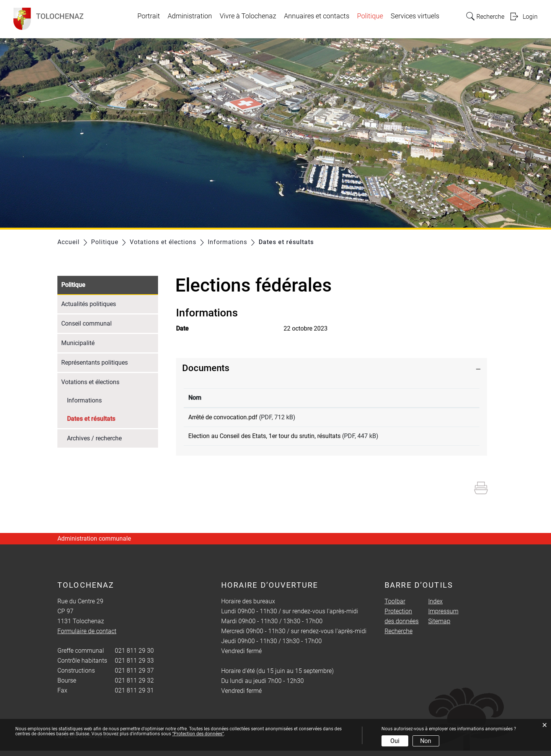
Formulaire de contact (87, 636)
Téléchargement (448, 419)
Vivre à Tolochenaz (248, 16)
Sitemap (439, 626)
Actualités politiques (89, 304)
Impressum (443, 617)
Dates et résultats (109, 418)
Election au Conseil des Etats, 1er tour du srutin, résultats (264, 439)
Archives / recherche (94, 438)
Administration (190, 16)
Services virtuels (415, 16)
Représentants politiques (95, 363)
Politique (370, 16)
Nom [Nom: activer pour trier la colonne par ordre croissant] (195, 398)
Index (435, 607)
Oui (395, 741)
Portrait (149, 16)
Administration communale (94, 544)
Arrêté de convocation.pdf (223, 417)
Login (530, 17)
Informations (84, 400)
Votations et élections (90, 382)
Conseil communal (86, 323)
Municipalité (78, 343)
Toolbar (395, 607)
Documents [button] (206, 368)
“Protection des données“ (198, 734)
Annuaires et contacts (317, 16)
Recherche (399, 636)
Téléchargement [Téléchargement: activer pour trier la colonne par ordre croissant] (443, 398)
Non (426, 741)
